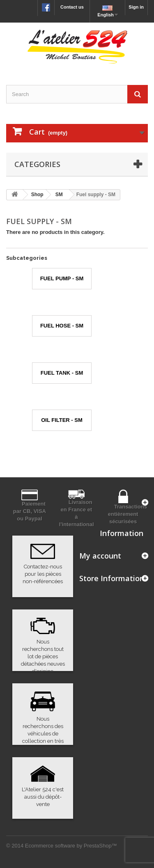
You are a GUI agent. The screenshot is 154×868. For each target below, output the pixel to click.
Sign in (136, 7)
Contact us (72, 7)
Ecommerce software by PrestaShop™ (71, 846)
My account (100, 556)
